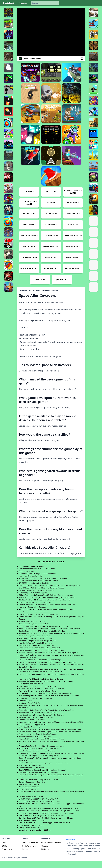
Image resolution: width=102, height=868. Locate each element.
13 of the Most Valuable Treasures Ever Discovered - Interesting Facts (45, 607)
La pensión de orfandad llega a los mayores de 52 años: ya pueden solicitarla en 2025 (51, 729)
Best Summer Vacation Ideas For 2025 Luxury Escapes (39, 622)
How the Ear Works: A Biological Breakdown (35, 650)
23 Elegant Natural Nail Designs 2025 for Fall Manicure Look (41, 823)
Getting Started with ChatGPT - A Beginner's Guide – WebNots (42, 638)
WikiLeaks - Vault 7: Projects (29, 710)
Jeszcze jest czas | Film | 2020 (30, 792)
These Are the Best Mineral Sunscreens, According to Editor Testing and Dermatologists (52, 677)
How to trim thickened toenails (30, 583)
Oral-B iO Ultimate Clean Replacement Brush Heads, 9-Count (42, 657)
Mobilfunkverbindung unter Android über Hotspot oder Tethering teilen (46, 689)
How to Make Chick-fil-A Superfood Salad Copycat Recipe (40, 667)
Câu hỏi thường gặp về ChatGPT (31, 804)
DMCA (4, 853)
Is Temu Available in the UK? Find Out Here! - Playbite (39, 588)
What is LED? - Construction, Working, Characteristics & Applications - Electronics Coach (52, 672)
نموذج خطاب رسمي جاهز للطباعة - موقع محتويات (36, 705)
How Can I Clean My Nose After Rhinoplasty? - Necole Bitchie (42, 722)
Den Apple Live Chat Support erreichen (34, 732)
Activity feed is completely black (31, 773)
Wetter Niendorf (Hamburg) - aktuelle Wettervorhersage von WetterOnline (47, 605)
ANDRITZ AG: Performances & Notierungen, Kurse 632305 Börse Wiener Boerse (49, 816)
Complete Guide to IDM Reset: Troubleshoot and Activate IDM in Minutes (46, 825)
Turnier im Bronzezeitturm (29, 794)
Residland (9, 3)
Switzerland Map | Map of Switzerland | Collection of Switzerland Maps (46, 701)
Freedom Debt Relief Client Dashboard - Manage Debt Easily (41, 753)
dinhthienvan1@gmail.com (51, 850)
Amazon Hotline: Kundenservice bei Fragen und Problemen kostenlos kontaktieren (50, 739)
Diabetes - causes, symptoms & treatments (35, 619)
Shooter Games (34, 297)
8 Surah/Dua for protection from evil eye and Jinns (38, 648)
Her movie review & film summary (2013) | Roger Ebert (39, 655)
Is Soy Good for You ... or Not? (30, 734)
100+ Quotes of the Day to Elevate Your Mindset (37, 646)
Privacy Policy (7, 856)
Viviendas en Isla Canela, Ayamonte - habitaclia (37, 653)
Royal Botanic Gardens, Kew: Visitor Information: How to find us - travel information (50, 737)
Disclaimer (45, 856)
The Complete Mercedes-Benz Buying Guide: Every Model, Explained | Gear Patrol (50, 818)
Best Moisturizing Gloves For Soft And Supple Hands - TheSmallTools (44, 830)
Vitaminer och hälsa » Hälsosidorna (32, 727)
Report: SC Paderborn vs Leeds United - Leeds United (39, 756)
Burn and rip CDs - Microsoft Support (33, 600)
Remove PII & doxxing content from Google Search (38, 698)
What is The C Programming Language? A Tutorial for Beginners (43, 586)
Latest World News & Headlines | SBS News (35, 837)
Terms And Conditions (30, 850)
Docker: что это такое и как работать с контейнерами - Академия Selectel (47, 612)
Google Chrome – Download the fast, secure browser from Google (44, 634)
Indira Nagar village (26, 578)
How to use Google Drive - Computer (33, 614)
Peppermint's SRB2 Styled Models (32, 775)
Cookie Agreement (29, 853)
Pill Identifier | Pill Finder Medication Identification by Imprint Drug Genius (47, 617)
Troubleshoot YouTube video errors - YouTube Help (38, 720)
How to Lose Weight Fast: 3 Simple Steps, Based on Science (41, 686)
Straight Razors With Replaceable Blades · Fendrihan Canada (42, 595)
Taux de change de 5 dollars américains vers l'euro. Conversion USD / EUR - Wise (49, 703)
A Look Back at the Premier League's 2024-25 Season (39, 787)
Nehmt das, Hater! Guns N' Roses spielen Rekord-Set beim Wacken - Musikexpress (50, 636)
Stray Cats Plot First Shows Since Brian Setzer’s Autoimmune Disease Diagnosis (48, 660)
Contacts (25, 856)
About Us (45, 853)
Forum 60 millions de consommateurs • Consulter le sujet (40, 679)
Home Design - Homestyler (29, 796)
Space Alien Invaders (50, 297)
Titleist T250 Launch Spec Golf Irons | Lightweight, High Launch (43, 777)
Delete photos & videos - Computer (32, 832)
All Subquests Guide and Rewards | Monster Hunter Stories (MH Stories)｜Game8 (49, 593)
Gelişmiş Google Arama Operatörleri (33, 789)
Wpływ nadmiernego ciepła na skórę (33, 629)
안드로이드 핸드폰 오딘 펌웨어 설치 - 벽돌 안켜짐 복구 (38, 806)
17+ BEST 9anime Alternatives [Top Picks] (34, 590)
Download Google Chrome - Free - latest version (37, 758)
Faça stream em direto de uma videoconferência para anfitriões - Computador (48, 669)
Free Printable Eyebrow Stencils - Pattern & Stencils (38, 693)
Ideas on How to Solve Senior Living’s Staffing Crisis (38, 741)
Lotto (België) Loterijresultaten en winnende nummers (39, 780)
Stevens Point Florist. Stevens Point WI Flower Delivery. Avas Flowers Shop (47, 717)
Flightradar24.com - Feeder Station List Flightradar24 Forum (41, 746)
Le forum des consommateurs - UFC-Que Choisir (37, 576)
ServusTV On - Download (28, 674)
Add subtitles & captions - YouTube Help (34, 631)
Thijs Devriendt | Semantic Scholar (32, 828)
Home (4, 850)
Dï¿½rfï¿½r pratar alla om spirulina (32, 691)
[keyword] (45, 3)
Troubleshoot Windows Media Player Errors (35, 744)
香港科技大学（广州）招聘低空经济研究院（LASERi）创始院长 (41, 696)
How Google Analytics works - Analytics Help (36, 610)
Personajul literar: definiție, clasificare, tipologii (37, 598)
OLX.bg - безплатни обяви (29, 835)
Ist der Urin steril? (26, 708)
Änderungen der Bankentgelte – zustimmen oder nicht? (40, 808)
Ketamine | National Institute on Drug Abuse (36, 725)
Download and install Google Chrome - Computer (37, 581)
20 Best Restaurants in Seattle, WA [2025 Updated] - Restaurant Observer (46, 602)
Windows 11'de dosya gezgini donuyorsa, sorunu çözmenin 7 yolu (44, 770)
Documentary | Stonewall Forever (32, 574)
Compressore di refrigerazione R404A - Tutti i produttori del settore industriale (48, 820)
